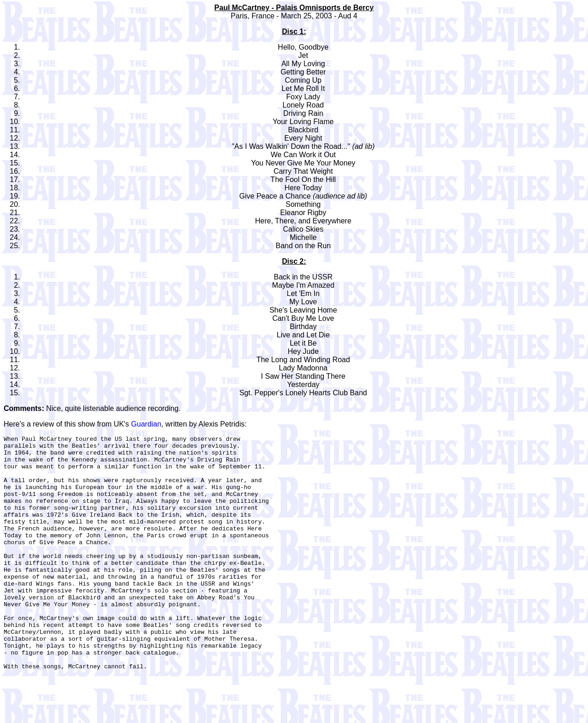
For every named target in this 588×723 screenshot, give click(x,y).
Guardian (146, 424)
